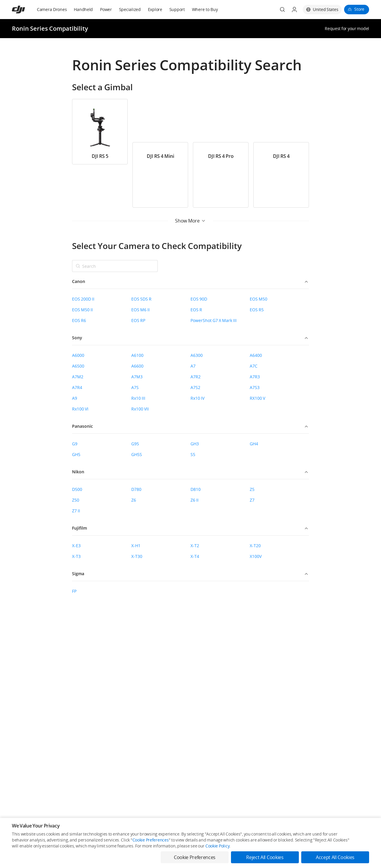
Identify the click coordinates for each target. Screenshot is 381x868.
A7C (254, 366)
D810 (196, 489)
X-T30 (137, 556)
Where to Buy (205, 9)
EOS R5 (257, 310)
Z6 (134, 500)
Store (359, 9)
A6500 (78, 366)
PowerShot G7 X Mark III (214, 320)
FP (74, 591)
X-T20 (255, 546)
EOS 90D (199, 299)
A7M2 (78, 377)
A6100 (137, 355)
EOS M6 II (140, 310)
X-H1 (136, 546)
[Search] (282, 10)
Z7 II (76, 511)
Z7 (252, 500)
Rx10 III (138, 398)
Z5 (252, 489)
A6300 (197, 355)
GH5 (76, 454)
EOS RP (138, 320)
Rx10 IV (197, 398)
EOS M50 (259, 299)
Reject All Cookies (265, 857)
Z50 (76, 500)
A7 (193, 366)
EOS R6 (79, 320)
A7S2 (195, 387)
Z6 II (195, 500)
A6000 (78, 355)
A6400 (256, 355)
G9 (75, 444)
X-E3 (76, 546)
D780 (136, 489)
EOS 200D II (83, 299)
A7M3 (137, 377)
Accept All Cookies (335, 857)
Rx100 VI (80, 409)
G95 (135, 444)
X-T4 (195, 556)
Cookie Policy (217, 846)
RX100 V (257, 398)
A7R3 (255, 377)
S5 (193, 454)
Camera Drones (52, 9)
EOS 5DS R (141, 299)
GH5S (137, 454)
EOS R (196, 310)
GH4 (254, 444)
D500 (77, 489)
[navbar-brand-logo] (26, 10)
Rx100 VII (140, 409)
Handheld (83, 9)
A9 (75, 398)
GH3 (195, 444)
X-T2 (195, 546)
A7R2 (196, 377)
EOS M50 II (82, 310)
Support (177, 9)
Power (106, 9)
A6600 (137, 366)
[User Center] (294, 10)
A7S (135, 387)
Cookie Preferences (151, 840)
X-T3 (76, 556)
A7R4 (77, 387)
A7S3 (255, 387)
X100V (256, 556)
